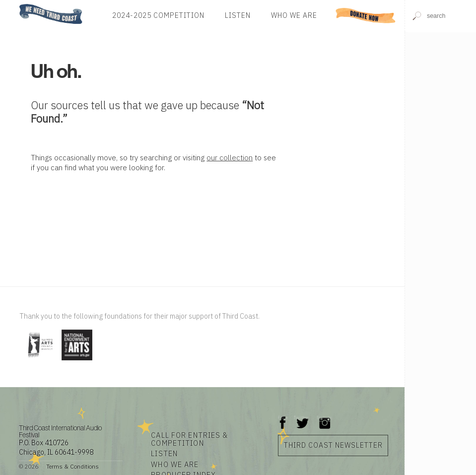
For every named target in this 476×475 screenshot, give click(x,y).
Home (16, 5)
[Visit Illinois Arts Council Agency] (39, 361)
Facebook (283, 418)
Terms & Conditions (72, 466)
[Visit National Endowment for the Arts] (77, 361)
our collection (230, 158)
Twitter (302, 418)
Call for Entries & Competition (189, 439)
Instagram (325, 418)
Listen (238, 15)
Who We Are (294, 15)
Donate (366, 15)
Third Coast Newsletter (333, 445)
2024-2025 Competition (158, 15)
